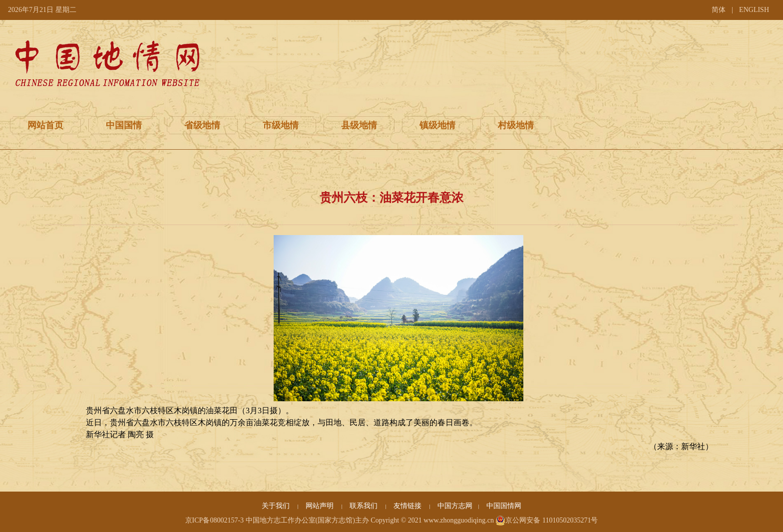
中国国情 (124, 125)
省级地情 (202, 125)
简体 (719, 10)
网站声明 (321, 506)
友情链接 (408, 506)
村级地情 (516, 125)
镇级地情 (437, 125)
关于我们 (277, 506)
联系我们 (365, 506)
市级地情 (281, 125)
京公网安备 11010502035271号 (547, 521)
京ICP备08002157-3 (214, 520)
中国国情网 (504, 506)
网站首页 (45, 125)
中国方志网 (455, 506)
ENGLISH (754, 10)
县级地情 (359, 125)
